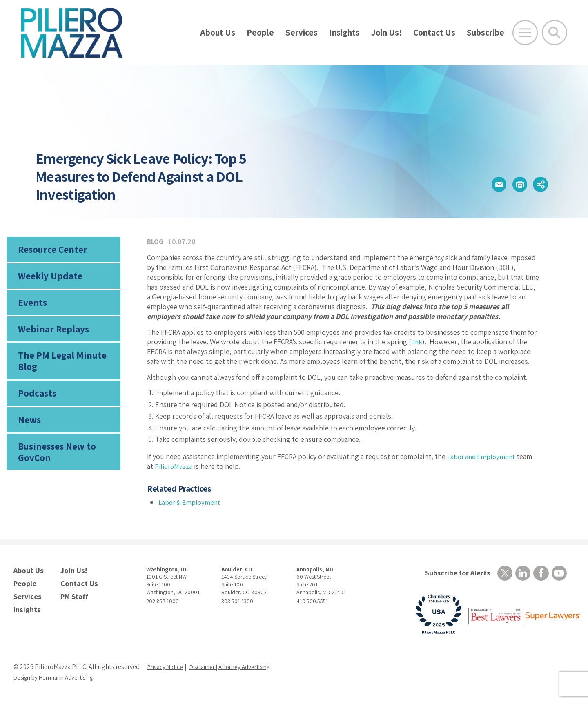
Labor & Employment (191, 502)
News (29, 431)
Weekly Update (48, 279)
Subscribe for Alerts (455, 573)
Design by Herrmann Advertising (58, 678)
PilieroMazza (174, 466)
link (417, 342)
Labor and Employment (483, 456)
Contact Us (434, 32)
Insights (344, 32)
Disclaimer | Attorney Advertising (239, 667)
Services (302, 32)
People (260, 32)
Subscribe (486, 32)
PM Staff (73, 593)
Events (31, 307)
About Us (218, 32)
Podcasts (36, 403)
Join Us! (386, 32)
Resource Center (51, 250)
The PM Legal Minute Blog (59, 369)
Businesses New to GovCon (55, 465)
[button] (487, 184)
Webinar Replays (50, 335)
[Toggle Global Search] (555, 33)
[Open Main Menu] (525, 33)
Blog (156, 242)
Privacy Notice (167, 667)
